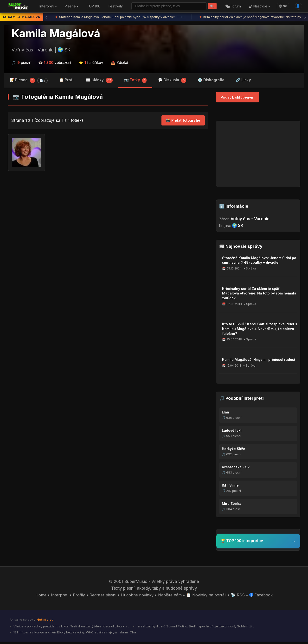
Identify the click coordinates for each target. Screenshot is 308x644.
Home (38, 596)
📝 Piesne (29, 81)
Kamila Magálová (56, 34)
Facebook (264, 596)
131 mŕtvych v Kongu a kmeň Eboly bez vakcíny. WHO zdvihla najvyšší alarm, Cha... (78, 634)
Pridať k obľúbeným (237, 98)
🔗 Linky (243, 81)
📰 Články (99, 82)
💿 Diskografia (211, 81)
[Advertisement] (108, 213)
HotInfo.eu (45, 621)
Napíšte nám (170, 596)
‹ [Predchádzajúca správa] (46, 18)
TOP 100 (93, 7)
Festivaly (116, 7)
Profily (76, 596)
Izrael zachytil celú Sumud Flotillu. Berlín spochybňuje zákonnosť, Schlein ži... (203, 628)
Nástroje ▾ (258, 7)
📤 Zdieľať (120, 64)
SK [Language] (282, 7)
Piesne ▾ (72, 7)
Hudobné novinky (137, 596)
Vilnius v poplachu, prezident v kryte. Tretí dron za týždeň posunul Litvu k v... (74, 628)
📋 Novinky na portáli (208, 596)
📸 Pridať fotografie (183, 122)
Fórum (232, 7)
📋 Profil (67, 81)
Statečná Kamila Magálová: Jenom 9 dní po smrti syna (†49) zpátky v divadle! (120, 18)
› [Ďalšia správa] (305, 18)
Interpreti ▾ (48, 7)
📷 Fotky (135, 82)
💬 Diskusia (172, 82)
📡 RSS (240, 596)
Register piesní (101, 596)
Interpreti (57, 596)
